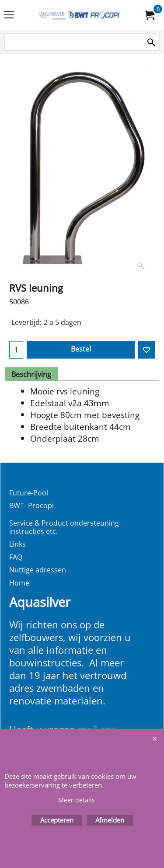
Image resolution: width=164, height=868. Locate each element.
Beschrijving (31, 374)
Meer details (77, 800)
